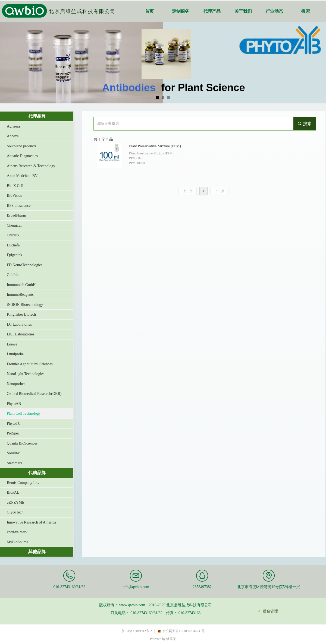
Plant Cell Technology (24, 413)
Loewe (12, 344)
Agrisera (13, 126)
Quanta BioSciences (22, 443)
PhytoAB (14, 404)
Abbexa (13, 136)
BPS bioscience (19, 206)
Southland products (22, 146)
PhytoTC (14, 423)
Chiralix (13, 235)
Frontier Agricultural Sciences (30, 364)
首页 (149, 11)
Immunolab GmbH (21, 285)
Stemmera (15, 463)
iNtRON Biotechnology (25, 305)
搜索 (306, 11)
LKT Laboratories (21, 334)
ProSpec (13, 433)
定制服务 (181, 11)
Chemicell (15, 225)
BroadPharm (16, 215)
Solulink (13, 453)
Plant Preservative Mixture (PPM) (155, 146)
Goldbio (13, 275)
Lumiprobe (15, 354)
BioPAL (13, 492)
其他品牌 (37, 552)
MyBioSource (18, 542)
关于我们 (243, 11)
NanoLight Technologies (26, 374)
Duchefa (13, 245)
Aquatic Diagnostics (22, 156)
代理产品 (212, 11)
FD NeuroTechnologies (25, 265)
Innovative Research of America (31, 522)
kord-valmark (17, 532)
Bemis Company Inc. (23, 483)
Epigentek (15, 255)
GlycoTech (15, 512)
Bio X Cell (15, 186)
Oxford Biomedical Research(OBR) (34, 394)
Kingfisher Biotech (21, 314)
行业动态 (274, 11)
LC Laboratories (19, 324)
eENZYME (16, 502)
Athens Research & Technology (31, 166)
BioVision (15, 196)
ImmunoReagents (20, 295)
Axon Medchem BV (22, 176)
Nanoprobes (16, 384)
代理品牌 (37, 116)
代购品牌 (37, 473)
